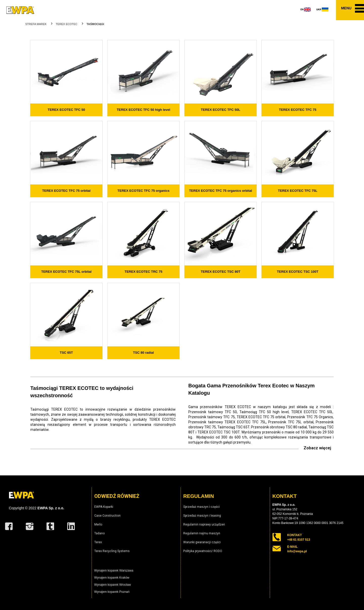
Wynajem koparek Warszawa (114, 571)
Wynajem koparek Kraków (112, 578)
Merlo (98, 524)
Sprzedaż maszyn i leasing (202, 516)
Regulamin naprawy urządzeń (204, 524)
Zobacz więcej (317, 448)
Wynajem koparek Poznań (112, 592)
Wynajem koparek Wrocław (113, 585)
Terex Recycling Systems (112, 551)
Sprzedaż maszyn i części (201, 507)
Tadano (99, 533)
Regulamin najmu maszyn (202, 533)
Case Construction (107, 516)
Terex (98, 542)
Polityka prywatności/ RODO (203, 551)
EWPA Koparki (104, 507)
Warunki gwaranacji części (202, 542)
